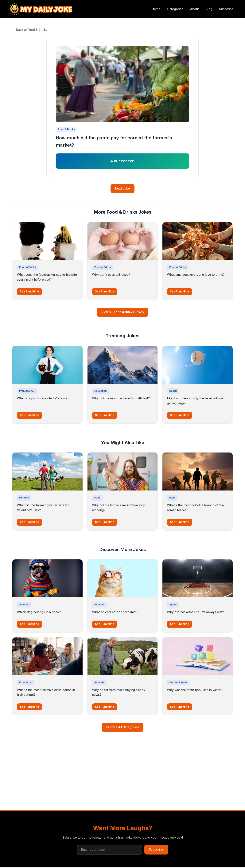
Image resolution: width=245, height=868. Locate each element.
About (194, 9)
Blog (209, 9)
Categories (175, 9)
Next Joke (123, 188)
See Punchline (29, 291)
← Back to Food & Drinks (30, 30)
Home (156, 9)
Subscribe (226, 9)
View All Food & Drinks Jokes (123, 312)
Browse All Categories (123, 727)
